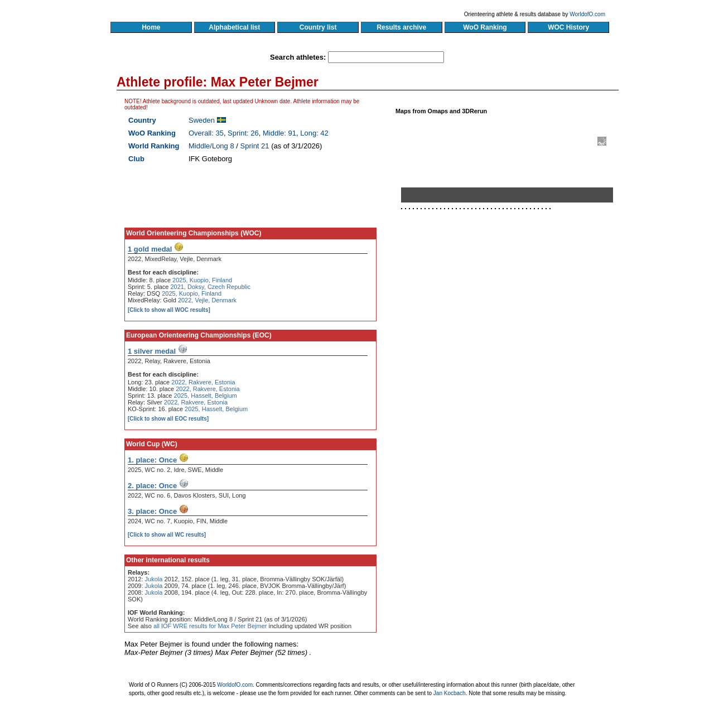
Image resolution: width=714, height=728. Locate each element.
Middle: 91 (279, 133)
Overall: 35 (206, 133)
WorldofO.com (587, 14)
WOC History (568, 27)
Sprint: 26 (243, 133)
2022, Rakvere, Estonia (203, 382)
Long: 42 (314, 133)
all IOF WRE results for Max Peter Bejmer (210, 626)
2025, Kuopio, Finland (202, 280)
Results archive (402, 27)
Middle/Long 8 (211, 146)
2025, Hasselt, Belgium (206, 396)
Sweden (202, 120)
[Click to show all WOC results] (169, 310)
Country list (318, 27)
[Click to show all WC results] (167, 535)
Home (151, 27)
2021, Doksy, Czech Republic (210, 287)
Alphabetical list (235, 27)
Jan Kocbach (450, 693)
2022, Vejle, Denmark (207, 300)
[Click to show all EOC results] (168, 419)
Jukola (154, 579)
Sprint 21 (255, 146)
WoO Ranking (485, 27)
